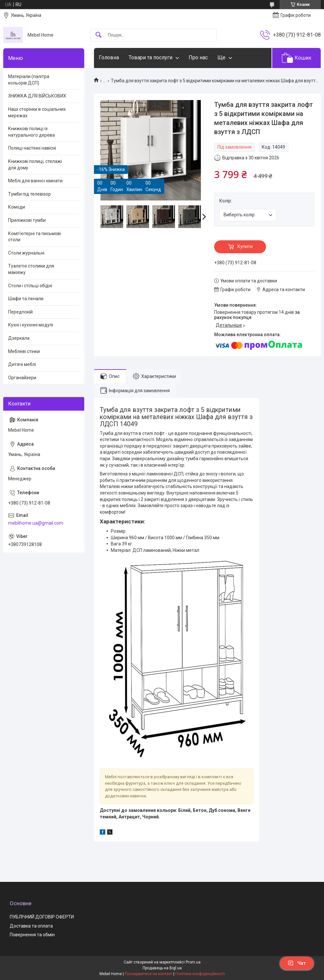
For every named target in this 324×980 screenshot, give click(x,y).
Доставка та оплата (31, 926)
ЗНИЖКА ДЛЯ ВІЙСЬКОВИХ (37, 96)
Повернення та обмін (32, 935)
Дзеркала (19, 338)
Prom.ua (193, 962)
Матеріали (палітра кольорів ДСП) (29, 80)
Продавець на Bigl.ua (162, 968)
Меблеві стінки (24, 351)
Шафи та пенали (26, 299)
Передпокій (20, 312)
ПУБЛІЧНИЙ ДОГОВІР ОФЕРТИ (42, 917)
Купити (245, 246)
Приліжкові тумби (27, 220)
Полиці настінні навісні (32, 148)
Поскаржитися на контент (149, 974)
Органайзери (22, 378)
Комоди (17, 207)
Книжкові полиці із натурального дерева (31, 132)
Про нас (198, 57)
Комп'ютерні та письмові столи (35, 237)
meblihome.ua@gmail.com (36, 523)
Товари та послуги (150, 57)
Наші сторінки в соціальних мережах (37, 112)
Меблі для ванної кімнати (35, 181)
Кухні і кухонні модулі (31, 325)
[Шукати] (98, 35)
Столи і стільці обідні (30, 286)
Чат (297, 963)
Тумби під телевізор (29, 194)
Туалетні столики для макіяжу (31, 269)
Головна (109, 57)
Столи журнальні (26, 253)
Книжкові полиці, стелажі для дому (35, 165)
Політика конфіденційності (200, 974)
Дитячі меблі (22, 364)
